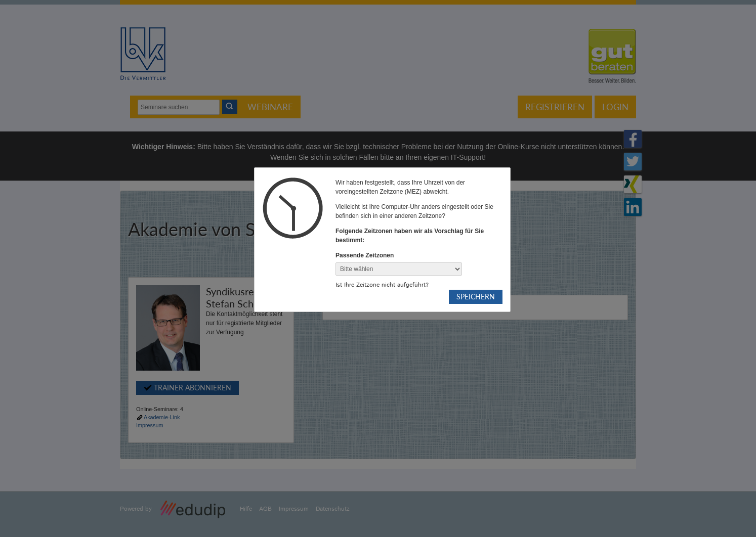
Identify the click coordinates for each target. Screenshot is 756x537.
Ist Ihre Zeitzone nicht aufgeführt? (382, 285)
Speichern (476, 297)
